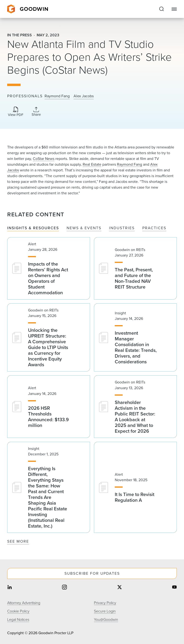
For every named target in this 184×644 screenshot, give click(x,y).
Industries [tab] (122, 228)
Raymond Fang (57, 96)
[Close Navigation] (174, 9)
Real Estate (92, 164)
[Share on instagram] (64, 588)
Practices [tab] (154, 228)
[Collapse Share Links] (36, 112)
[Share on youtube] (174, 588)
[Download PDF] (16, 112)
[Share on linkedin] (10, 588)
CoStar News (44, 159)
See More (18, 541)
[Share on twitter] (120, 588)
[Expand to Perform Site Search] (161, 9)
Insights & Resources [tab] (33, 228)
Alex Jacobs (84, 96)
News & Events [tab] (84, 228)
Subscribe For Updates (92, 573)
